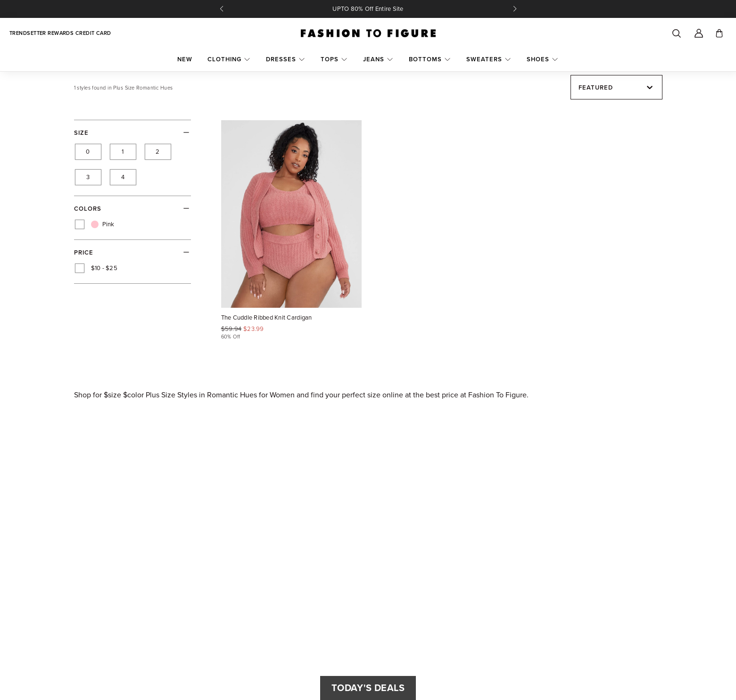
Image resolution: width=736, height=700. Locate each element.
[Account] (699, 33)
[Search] (676, 33)
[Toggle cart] (719, 33)
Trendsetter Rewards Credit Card (60, 33)
